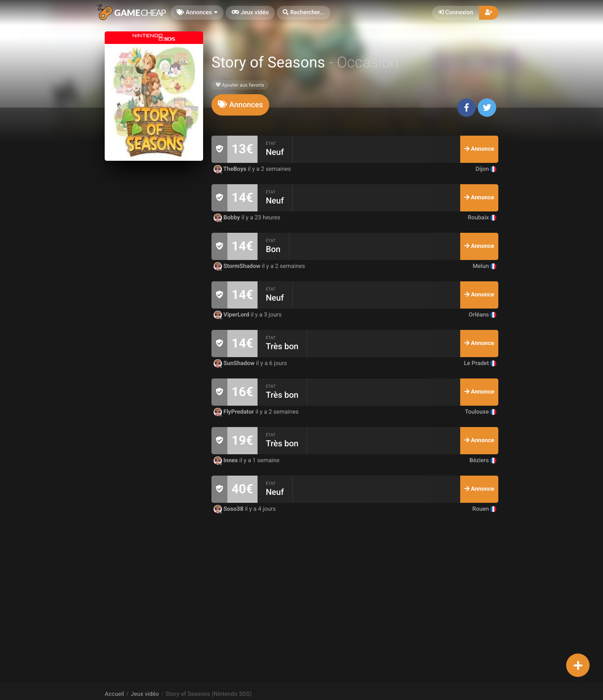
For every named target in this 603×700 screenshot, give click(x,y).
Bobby (228, 218)
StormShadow (238, 266)
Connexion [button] (456, 13)
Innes (227, 461)
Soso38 (229, 509)
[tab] (240, 105)
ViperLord (232, 315)
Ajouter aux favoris (240, 85)
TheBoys (231, 169)
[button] (304, 13)
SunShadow (235, 363)
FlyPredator (234, 412)
